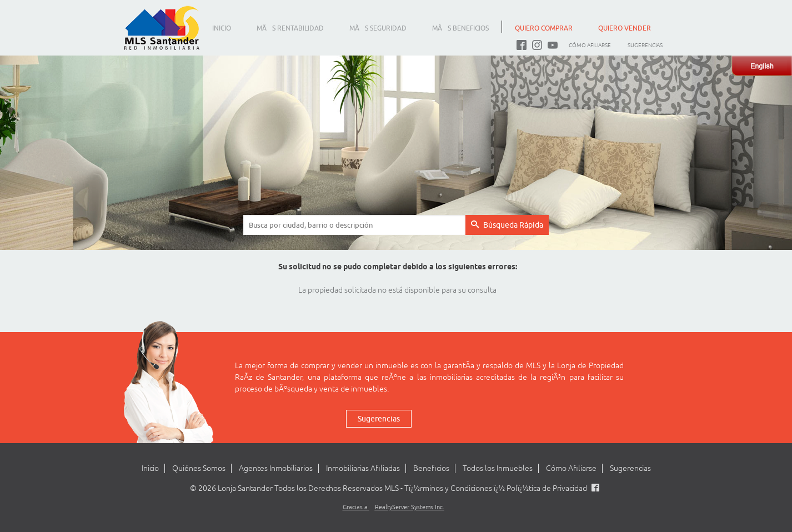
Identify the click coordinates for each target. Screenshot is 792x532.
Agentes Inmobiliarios (276, 468)
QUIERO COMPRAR (544, 28)
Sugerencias (645, 45)
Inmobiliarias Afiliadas (363, 468)
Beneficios (431, 468)
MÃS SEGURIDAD (378, 28)
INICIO (222, 28)
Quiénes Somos (199, 468)
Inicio (150, 468)
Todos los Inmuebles (498, 468)
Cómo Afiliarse (590, 45)
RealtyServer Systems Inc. (410, 507)
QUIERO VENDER (625, 28)
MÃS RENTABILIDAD (290, 28)
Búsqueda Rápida (507, 225)
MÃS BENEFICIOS (460, 28)
